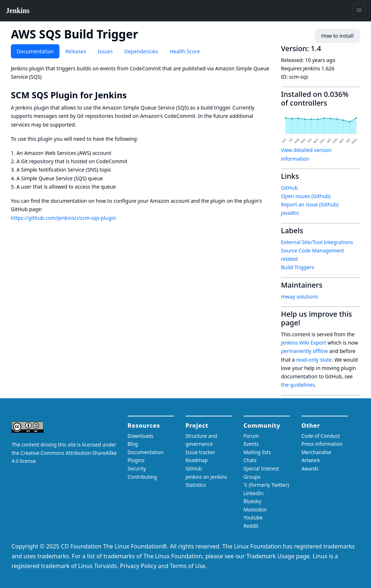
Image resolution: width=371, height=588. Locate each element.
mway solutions (300, 297)
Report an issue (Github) (310, 204)
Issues (105, 51)
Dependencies (141, 51)
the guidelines (298, 385)
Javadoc (290, 213)
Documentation (35, 51)
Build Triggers (298, 267)
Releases (76, 51)
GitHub (290, 188)
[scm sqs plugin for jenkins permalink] (132, 95)
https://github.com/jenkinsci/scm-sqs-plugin (63, 218)
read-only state (314, 360)
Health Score (185, 51)
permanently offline (305, 351)
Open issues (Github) (306, 196)
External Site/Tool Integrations (317, 242)
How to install (337, 36)
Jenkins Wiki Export (304, 343)
